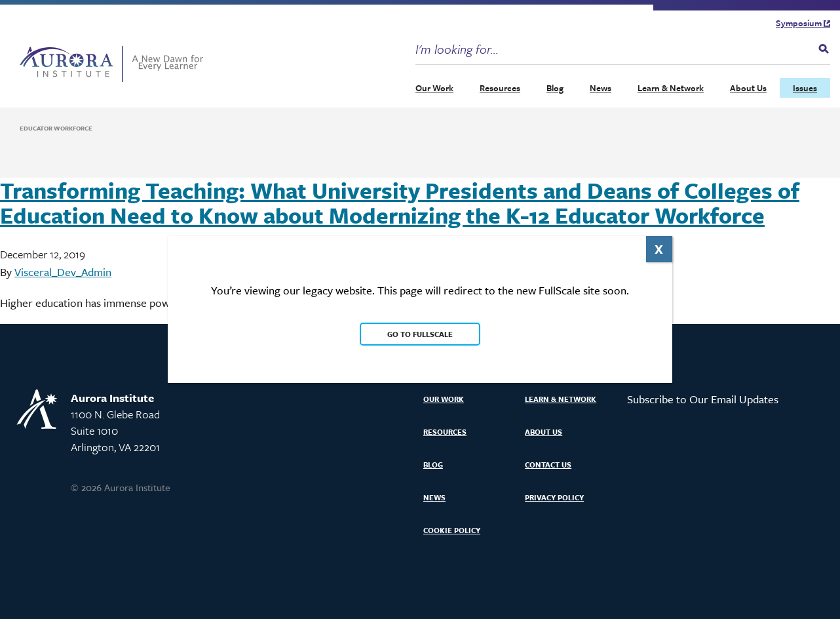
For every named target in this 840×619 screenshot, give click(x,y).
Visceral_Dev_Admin (63, 272)
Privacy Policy (554, 497)
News (601, 88)
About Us (748, 88)
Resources (500, 88)
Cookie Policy (452, 530)
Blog (555, 88)
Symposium (803, 23)
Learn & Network (671, 88)
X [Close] (659, 249)
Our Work (434, 88)
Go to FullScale (420, 334)
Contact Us (548, 465)
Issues (805, 88)
